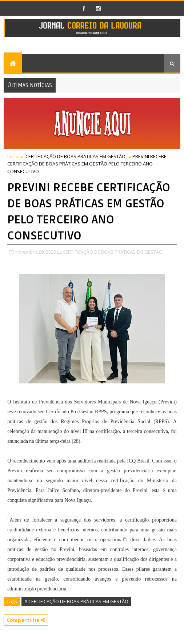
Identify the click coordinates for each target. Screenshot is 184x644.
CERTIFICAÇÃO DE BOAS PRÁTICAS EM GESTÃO (75, 156)
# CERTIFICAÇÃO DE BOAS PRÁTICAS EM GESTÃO (76, 601)
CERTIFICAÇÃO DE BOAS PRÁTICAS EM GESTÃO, (113, 252)
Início (13, 156)
